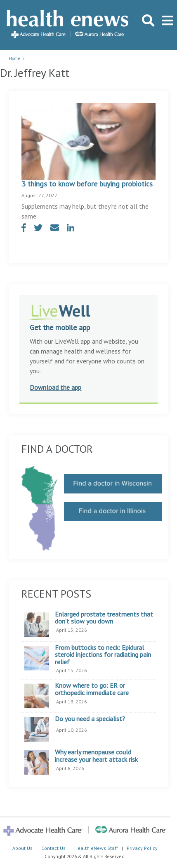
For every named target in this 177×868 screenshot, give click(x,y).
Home (14, 58)
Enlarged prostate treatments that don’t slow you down (104, 618)
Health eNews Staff (96, 848)
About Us (22, 848)
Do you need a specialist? (90, 719)
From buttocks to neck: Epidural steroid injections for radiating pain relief (103, 655)
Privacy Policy (142, 848)
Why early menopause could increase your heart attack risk (96, 756)
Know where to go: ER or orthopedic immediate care (92, 689)
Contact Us (53, 848)
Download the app (55, 387)
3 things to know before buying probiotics (87, 184)
